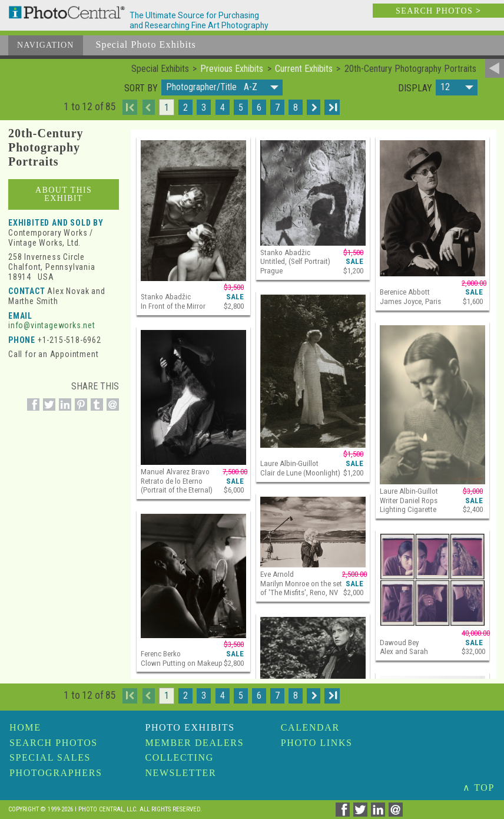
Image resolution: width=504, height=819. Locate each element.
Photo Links (317, 743)
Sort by (141, 88)
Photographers (56, 773)
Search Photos (54, 743)
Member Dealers (194, 743)
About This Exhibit (64, 194)
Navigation (46, 45)
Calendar (310, 727)
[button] (222, 87)
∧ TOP (479, 787)
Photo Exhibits (190, 727)
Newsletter (180, 773)
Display (415, 88)
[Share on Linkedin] (63, 411)
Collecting (179, 757)
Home (25, 727)
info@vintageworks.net (52, 325)
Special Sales (50, 757)
